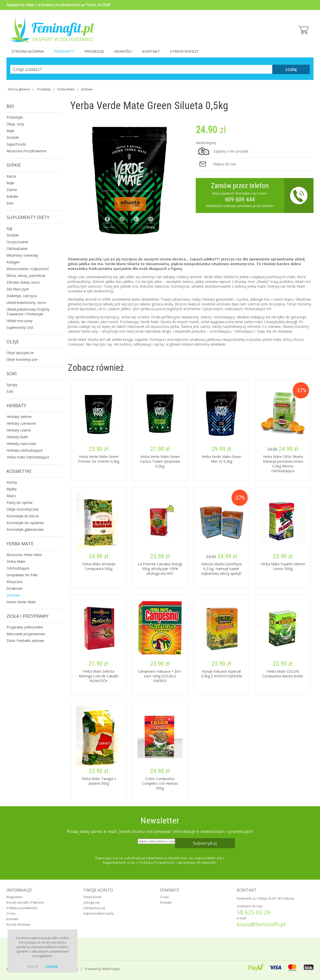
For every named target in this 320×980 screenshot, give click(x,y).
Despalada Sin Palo (22, 575)
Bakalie (12, 196)
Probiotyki (15, 117)
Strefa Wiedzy (184, 51)
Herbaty (16, 405)
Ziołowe (87, 89)
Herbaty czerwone (21, 423)
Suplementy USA (20, 327)
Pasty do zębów (19, 502)
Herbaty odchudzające (25, 450)
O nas (11, 913)
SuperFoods (16, 144)
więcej (33, 967)
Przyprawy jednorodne (25, 627)
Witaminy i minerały (22, 255)
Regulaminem (114, 862)
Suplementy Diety (28, 217)
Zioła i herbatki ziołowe (25, 641)
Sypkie (14, 165)
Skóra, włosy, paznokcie (26, 276)
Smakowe (14, 588)
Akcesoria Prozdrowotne (26, 151)
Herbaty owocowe (21, 444)
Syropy (12, 385)
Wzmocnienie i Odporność (28, 269)
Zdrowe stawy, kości (23, 282)
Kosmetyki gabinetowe (25, 529)
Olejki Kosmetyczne (22, 509)
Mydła (11, 489)
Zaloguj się (91, 902)
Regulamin (14, 897)
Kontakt (151, 51)
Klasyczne (14, 582)
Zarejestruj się (94, 908)
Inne (10, 203)
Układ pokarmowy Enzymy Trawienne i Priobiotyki (28, 312)
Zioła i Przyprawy (27, 616)
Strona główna (28, 51)
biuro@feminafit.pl (261, 924)
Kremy (12, 482)
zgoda (52, 967)
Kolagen (13, 262)
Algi (9, 228)
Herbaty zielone (19, 417)
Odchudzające (18, 568)
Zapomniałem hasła (98, 913)
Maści (11, 496)
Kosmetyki (19, 471)
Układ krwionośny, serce (26, 302)
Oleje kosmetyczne (22, 359)
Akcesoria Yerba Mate (24, 555)
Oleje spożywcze (20, 353)
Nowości (123, 51)
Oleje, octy (15, 124)
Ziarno (12, 190)
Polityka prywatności (22, 908)
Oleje (13, 342)
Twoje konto (92, 897)
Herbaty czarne (19, 430)
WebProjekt (111, 969)
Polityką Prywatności (157, 862)
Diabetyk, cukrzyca (22, 296)
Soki (11, 374)
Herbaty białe (17, 437)
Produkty (64, 51)
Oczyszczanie (17, 242)
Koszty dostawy (18, 924)
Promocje (94, 51)
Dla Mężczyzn (18, 289)
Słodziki (13, 137)
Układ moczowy (19, 321)
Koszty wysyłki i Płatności (25, 902)
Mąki (10, 131)
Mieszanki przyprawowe (26, 634)
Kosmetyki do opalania (25, 523)
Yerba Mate (66, 89)
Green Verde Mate (21, 602)
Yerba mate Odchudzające (28, 457)
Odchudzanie (17, 249)
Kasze (11, 176)
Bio (10, 106)
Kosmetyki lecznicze (23, 516)
